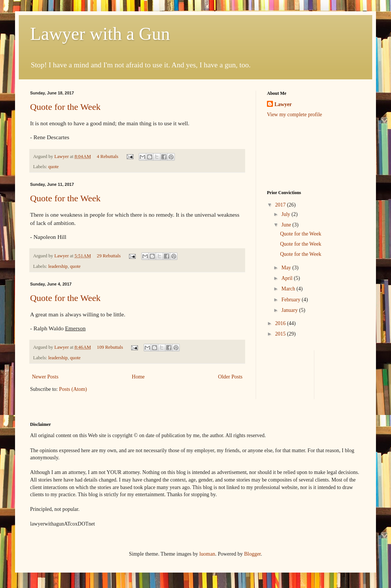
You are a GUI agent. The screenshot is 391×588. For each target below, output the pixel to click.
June (287, 225)
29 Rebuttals (109, 256)
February (291, 300)
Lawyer (62, 156)
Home (138, 377)
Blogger (252, 554)
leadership (58, 266)
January (290, 310)
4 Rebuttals (108, 156)
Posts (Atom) (73, 389)
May (287, 268)
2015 (281, 334)
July (286, 214)
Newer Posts (45, 377)
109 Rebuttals (110, 347)
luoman (207, 554)
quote (53, 167)
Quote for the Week (65, 107)
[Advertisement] (290, 153)
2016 (281, 323)
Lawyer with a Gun (100, 34)
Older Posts (230, 377)
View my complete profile (295, 115)
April (287, 278)
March (289, 289)
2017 (281, 205)
